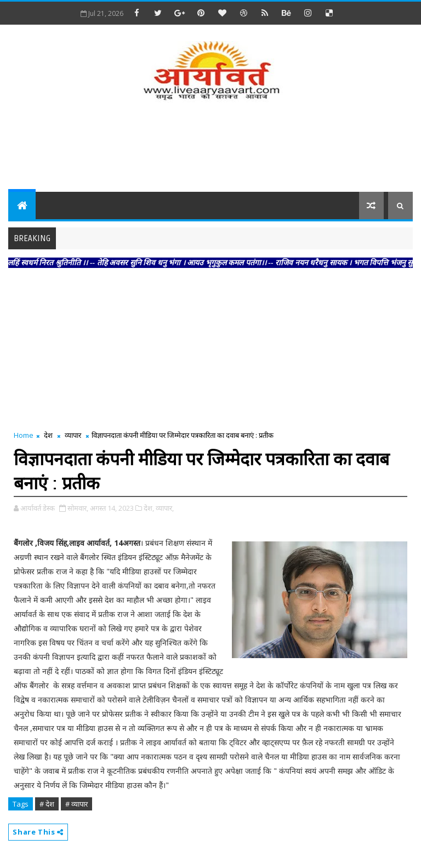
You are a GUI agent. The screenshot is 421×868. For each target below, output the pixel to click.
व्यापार (73, 435)
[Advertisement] (210, 148)
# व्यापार (76, 804)
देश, (149, 508)
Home (24, 435)
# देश (47, 804)
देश (48, 435)
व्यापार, (165, 508)
